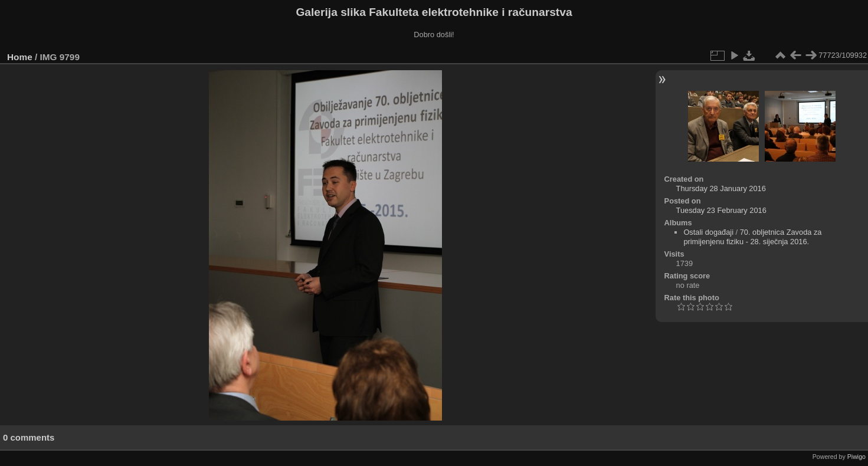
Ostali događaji (708, 232)
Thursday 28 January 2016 (721, 188)
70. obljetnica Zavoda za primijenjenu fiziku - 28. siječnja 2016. (752, 237)
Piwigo (856, 457)
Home (20, 57)
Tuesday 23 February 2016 (721, 210)
